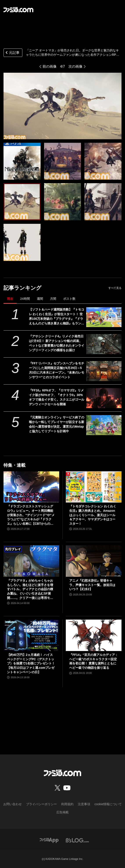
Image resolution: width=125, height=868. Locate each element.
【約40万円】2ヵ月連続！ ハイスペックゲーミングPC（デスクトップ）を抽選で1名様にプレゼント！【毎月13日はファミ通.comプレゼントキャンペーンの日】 (31, 663)
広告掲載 (62, 812)
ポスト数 (69, 299)
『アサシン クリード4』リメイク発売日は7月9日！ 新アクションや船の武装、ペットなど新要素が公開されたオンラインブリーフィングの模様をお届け (57, 343)
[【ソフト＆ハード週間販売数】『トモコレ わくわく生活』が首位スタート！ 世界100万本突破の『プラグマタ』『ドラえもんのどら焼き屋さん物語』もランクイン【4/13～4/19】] (104, 317)
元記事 (12, 53)
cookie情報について (108, 804)
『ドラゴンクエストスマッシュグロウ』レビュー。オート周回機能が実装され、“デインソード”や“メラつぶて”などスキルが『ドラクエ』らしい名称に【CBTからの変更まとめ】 (31, 515)
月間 (53, 299)
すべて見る (115, 288)
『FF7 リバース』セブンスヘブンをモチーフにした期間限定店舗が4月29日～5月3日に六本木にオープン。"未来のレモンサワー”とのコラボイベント (57, 370)
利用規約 (67, 804)
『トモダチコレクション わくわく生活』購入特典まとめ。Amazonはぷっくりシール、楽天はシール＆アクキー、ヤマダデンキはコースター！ (93, 515)
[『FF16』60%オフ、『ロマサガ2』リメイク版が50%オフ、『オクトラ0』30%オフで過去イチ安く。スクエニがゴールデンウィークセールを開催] (104, 398)
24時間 (25, 299)
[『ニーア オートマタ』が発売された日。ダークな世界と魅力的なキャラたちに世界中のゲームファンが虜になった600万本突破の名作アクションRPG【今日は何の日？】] (22, 161)
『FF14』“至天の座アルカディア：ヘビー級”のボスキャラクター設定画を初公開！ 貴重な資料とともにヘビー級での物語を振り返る (94, 661)
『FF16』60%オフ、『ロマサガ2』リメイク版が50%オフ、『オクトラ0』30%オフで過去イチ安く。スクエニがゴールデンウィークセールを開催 (57, 397)
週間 (40, 299)
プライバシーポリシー (41, 804)
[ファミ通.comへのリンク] (18, 10)
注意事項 (84, 804)
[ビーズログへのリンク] (77, 840)
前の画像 (50, 66)
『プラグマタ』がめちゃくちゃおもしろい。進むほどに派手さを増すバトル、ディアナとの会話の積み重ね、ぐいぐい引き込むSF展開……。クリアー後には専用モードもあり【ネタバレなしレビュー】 (30, 589)
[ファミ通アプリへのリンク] (49, 840)
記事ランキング (22, 288)
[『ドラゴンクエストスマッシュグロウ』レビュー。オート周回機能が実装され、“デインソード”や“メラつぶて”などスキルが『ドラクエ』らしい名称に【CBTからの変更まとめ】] (31, 487)
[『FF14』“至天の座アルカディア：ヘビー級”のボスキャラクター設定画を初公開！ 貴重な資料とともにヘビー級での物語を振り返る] (94, 635)
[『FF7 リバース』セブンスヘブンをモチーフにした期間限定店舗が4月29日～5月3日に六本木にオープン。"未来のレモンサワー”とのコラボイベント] (104, 371)
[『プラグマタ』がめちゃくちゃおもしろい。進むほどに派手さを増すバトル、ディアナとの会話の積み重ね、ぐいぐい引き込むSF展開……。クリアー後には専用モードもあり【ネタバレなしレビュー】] (31, 561)
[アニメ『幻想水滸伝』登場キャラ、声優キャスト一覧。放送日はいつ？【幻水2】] (94, 561)
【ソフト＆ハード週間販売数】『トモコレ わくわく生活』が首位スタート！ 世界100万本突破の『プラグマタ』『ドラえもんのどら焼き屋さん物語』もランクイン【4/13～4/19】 (57, 317)
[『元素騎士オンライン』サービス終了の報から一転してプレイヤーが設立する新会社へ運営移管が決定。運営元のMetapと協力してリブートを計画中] (104, 425)
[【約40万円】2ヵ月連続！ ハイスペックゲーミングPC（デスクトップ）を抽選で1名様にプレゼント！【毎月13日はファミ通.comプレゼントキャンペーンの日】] (31, 635)
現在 (10, 299)
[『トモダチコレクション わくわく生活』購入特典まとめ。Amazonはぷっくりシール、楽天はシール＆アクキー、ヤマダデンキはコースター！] (94, 487)
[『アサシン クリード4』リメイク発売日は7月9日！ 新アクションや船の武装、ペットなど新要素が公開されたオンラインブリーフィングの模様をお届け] (104, 344)
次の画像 (75, 66)
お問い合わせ (12, 804)
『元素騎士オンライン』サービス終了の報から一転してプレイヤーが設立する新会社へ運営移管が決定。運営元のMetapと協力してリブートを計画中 (57, 424)
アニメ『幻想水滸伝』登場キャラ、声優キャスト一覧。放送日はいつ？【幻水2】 (92, 585)
